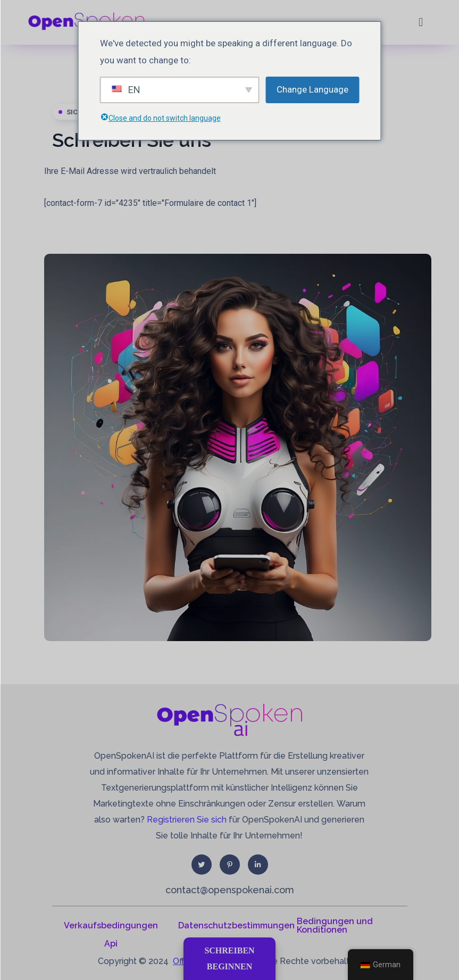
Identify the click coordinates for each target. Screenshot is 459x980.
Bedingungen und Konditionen (335, 925)
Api (111, 944)
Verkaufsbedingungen (111, 925)
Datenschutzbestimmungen (236, 925)
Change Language (312, 89)
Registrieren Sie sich (187, 820)
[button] (420, 22)
